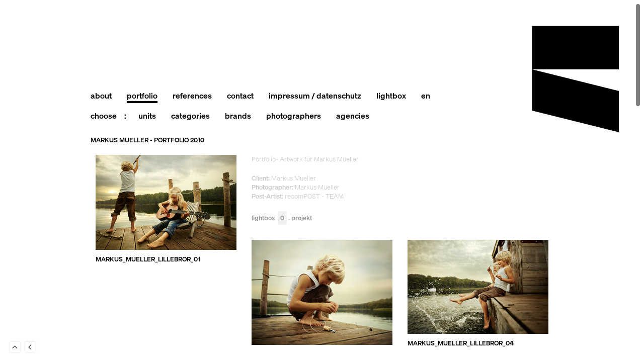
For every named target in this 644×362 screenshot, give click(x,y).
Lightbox (269, 218)
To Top (15, 347)
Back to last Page (30, 347)
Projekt (302, 218)
